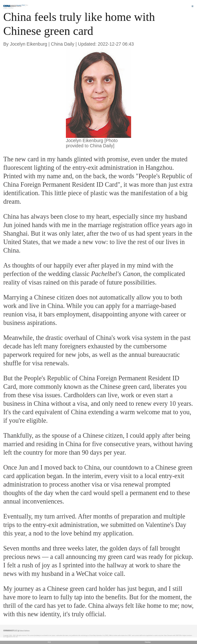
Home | (6, 8)
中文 (49, 642)
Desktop (148, 642)
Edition (25, 5)
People (11, 8)
